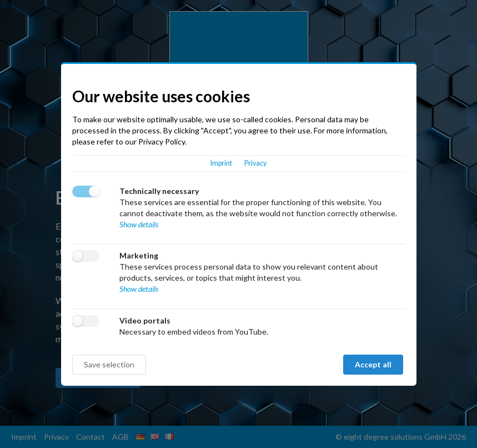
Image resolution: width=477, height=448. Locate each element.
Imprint (221, 163)
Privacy (255, 163)
